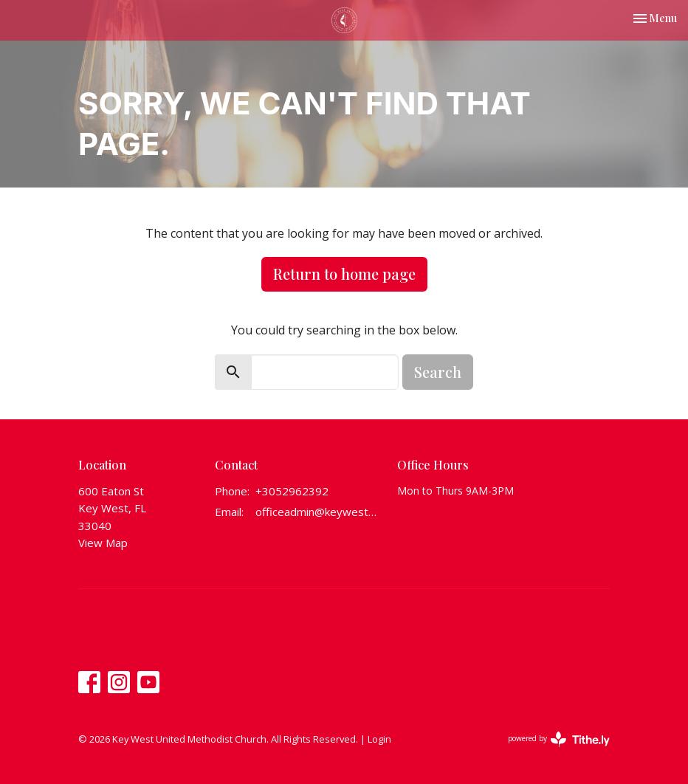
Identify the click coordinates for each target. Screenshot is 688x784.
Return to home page (344, 274)
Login (379, 739)
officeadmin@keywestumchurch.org (319, 512)
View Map (103, 543)
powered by (559, 739)
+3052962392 (292, 491)
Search (438, 372)
